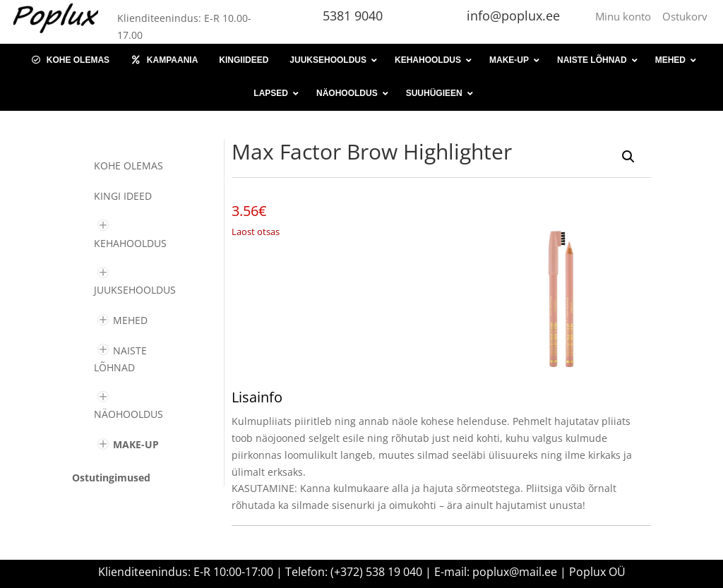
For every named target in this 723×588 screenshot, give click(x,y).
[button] (628, 157)
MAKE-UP (136, 444)
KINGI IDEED (123, 196)
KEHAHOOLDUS (130, 243)
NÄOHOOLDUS (129, 414)
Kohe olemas (129, 166)
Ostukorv (685, 16)
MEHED (130, 320)
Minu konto (626, 16)
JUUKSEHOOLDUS (135, 290)
